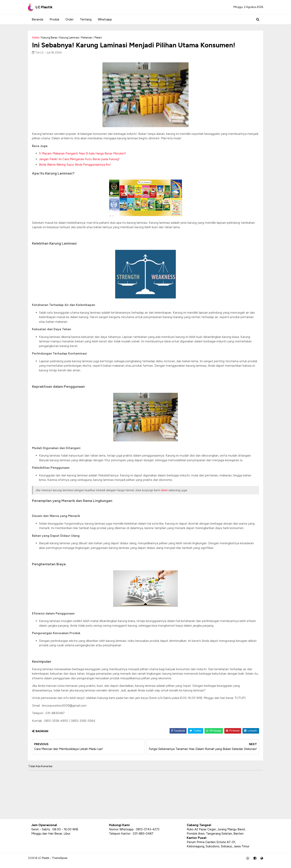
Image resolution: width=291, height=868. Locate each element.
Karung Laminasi (73, 38)
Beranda (37, 19)
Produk (54, 19)
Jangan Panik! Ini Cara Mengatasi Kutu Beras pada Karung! (83, 160)
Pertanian (90, 38)
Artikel (39, 38)
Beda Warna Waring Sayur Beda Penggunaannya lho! (78, 165)
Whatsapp (104, 19)
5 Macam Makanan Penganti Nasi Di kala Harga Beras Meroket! (86, 154)
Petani (102, 38)
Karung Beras (53, 38)
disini (167, 491)
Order (69, 19)
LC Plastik (47, 862)
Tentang (85, 19)
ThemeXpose (63, 862)
